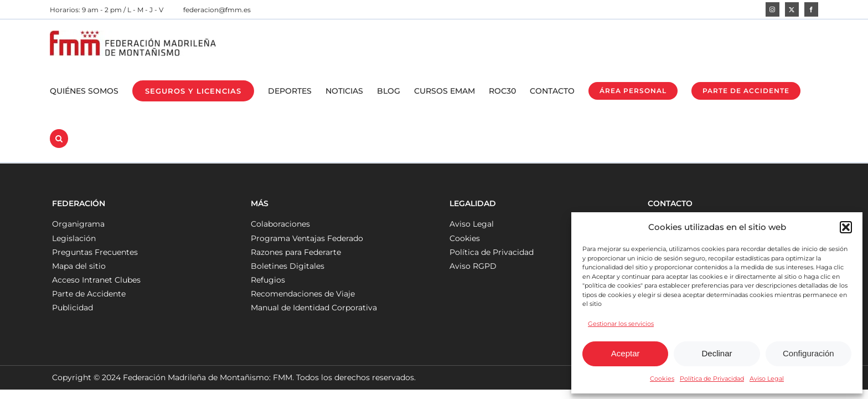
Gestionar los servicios (621, 324)
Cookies (662, 378)
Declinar (717, 353)
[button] (846, 227)
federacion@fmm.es (217, 10)
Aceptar (626, 353)
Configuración (808, 353)
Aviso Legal (767, 378)
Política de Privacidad (712, 378)
